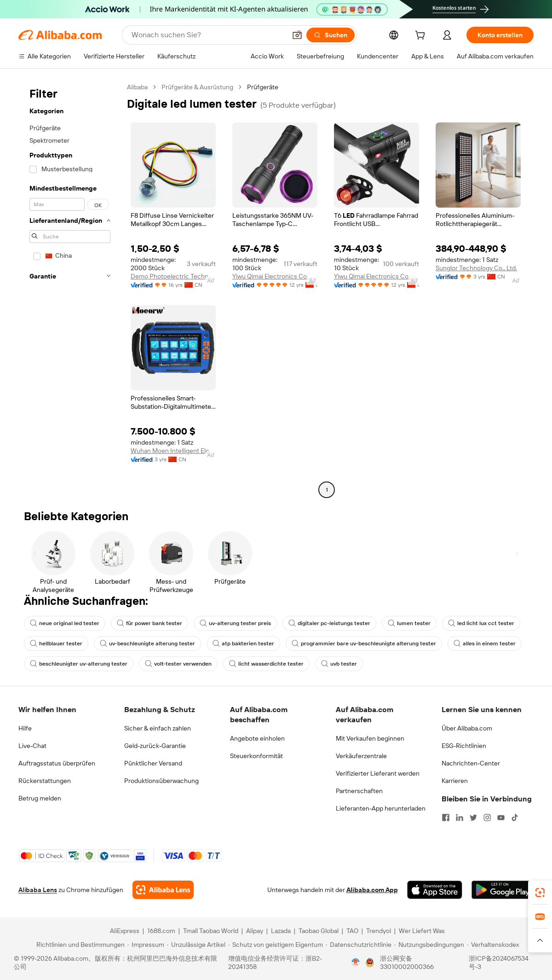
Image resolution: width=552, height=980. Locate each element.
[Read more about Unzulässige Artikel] (196, 945)
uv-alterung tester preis (235, 623)
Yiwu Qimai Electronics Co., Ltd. (275, 276)
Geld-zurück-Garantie (155, 746)
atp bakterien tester (243, 644)
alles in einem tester (485, 644)
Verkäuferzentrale (361, 756)
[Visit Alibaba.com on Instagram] (487, 818)
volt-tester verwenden (178, 664)
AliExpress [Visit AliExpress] (125, 931)
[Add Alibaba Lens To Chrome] (163, 890)
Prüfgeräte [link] (263, 87)
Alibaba (137, 87)
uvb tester (339, 664)
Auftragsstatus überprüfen (57, 763)
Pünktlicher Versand (153, 763)
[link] (540, 893)
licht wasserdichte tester (266, 664)
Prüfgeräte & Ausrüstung (197, 87)
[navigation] (70, 290)
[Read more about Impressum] (146, 945)
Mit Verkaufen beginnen (370, 738)
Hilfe (25, 728)
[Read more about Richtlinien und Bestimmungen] (79, 945)
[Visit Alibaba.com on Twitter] (473, 818)
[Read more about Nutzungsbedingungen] (429, 945)
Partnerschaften (359, 791)
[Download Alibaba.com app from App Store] (435, 890)
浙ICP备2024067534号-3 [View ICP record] (499, 963)
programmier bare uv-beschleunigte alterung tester (364, 644)
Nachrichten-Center (471, 763)
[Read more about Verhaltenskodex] (493, 945)
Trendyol (379, 931)
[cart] (422, 36)
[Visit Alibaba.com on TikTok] (515, 818)
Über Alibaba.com (467, 728)
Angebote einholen (257, 738)
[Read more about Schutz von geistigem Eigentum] (276, 945)
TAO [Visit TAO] (352, 931)
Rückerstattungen (45, 781)
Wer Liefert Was (422, 931)
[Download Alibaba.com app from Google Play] (503, 890)
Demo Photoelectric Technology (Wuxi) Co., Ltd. (173, 276)
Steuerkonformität (256, 756)
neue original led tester (65, 623)
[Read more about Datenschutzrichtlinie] (359, 945)
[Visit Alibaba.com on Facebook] (446, 818)
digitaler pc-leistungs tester (329, 623)
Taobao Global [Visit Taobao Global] (319, 931)
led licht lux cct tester (481, 623)
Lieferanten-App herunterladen (381, 808)
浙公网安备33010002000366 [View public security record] (407, 963)
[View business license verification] (356, 963)
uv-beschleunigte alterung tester (147, 644)
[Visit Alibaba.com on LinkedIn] (460, 818)
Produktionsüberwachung (161, 781)
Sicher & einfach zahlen (158, 728)
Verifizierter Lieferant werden (378, 773)
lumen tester (409, 623)
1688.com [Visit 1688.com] (161, 931)
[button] (297, 35)
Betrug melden (40, 798)
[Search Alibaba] (208, 35)
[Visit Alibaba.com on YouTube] (501, 818)
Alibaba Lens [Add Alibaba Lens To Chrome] (38, 890)
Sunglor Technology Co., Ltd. (476, 268)
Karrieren (455, 781)
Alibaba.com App (372, 890)
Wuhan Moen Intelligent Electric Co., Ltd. (173, 451)
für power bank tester (149, 623)
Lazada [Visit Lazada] (281, 931)
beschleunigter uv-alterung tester (79, 664)
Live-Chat (32, 746)
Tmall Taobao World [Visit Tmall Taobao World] (211, 931)
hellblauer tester (56, 644)
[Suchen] (331, 35)
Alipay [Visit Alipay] (255, 931)
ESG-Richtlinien (464, 746)
